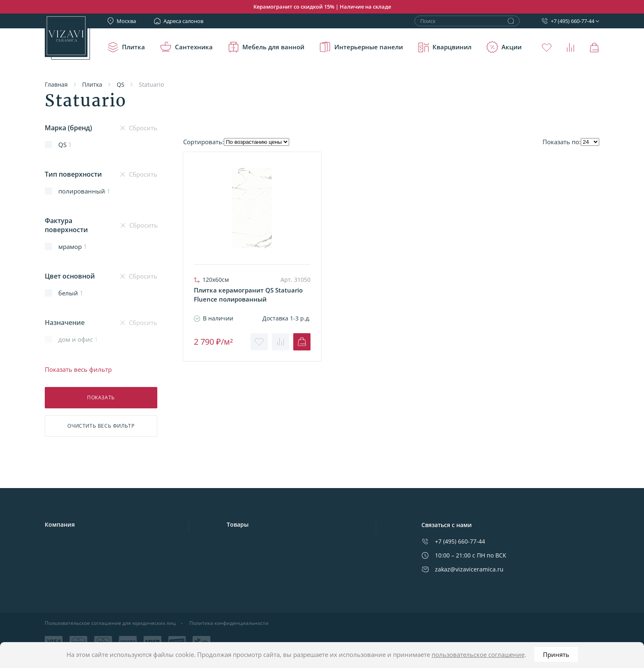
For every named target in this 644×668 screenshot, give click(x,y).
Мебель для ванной (266, 47)
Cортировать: (204, 142)
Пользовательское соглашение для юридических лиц (110, 623)
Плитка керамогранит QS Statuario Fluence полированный (248, 295)
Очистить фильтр (101, 426)
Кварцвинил (444, 47)
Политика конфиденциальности (229, 623)
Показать (101, 397)
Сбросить (139, 128)
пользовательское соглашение (478, 654)
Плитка (126, 47)
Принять (556, 654)
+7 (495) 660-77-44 (568, 21)
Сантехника (186, 47)
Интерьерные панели (361, 47)
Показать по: (562, 142)
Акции (504, 47)
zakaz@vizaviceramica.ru (462, 569)
